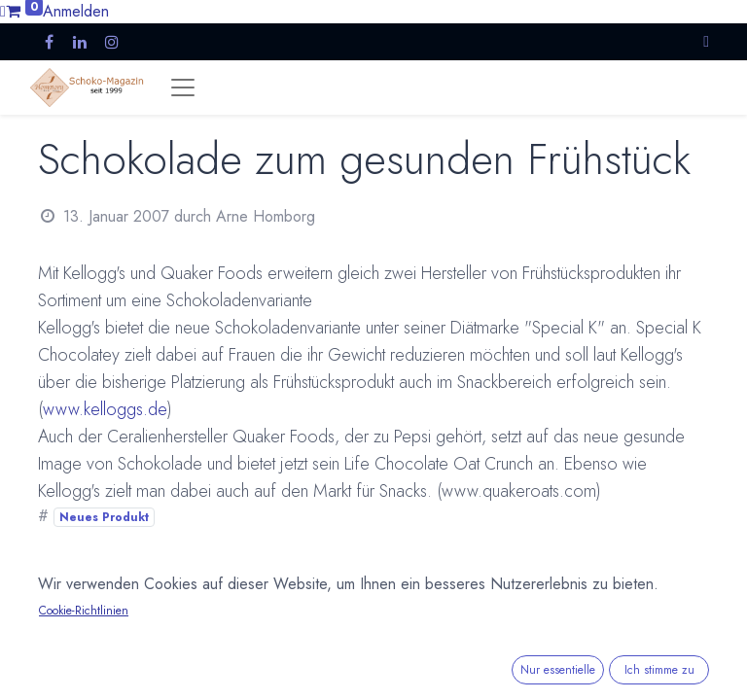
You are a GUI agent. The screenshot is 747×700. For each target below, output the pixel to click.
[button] (706, 41)
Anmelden (76, 11)
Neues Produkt (104, 517)
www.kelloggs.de (105, 409)
